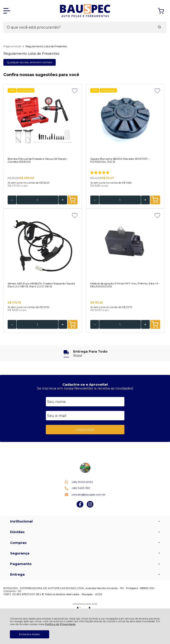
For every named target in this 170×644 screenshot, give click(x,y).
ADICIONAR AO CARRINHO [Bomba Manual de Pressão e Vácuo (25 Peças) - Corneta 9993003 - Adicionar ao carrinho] (72, 200)
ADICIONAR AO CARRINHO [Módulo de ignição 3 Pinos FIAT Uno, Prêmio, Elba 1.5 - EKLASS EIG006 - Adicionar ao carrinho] (155, 324)
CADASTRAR (85, 430)
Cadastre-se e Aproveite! (85, 384)
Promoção (26, 90)
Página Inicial (12, 46)
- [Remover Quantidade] (12, 200)
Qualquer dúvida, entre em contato (30, 62)
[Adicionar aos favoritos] (75, 91)
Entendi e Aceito (30, 634)
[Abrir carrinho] (161, 11)
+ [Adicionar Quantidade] (63, 200)
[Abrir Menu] (7, 11)
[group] (85, 353)
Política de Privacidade (60, 624)
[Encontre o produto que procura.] (159, 27)
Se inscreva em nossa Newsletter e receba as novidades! (85, 388)
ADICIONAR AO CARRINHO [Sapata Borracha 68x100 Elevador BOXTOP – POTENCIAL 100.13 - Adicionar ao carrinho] (155, 200)
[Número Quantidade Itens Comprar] (37, 200)
